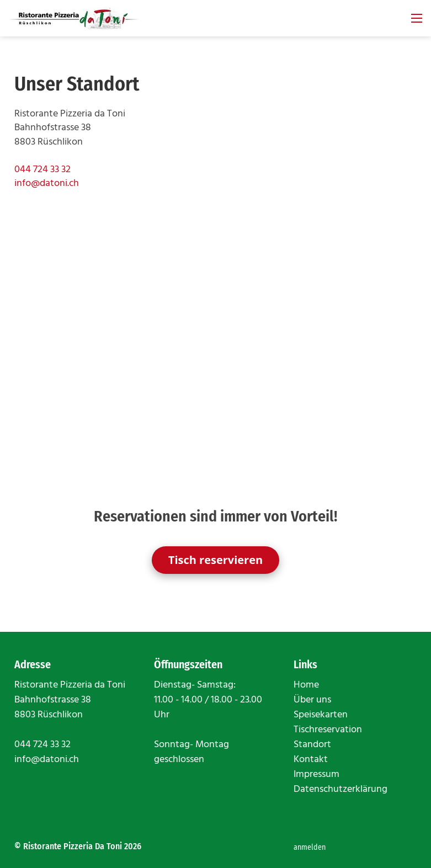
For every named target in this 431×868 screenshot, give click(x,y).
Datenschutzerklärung (340, 789)
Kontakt (311, 760)
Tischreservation (328, 730)
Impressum (316, 774)
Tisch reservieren (215, 560)
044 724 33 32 (42, 170)
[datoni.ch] (75, 18)
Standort (312, 745)
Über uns (312, 700)
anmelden (310, 847)
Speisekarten (321, 715)
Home (306, 685)
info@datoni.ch (47, 183)
